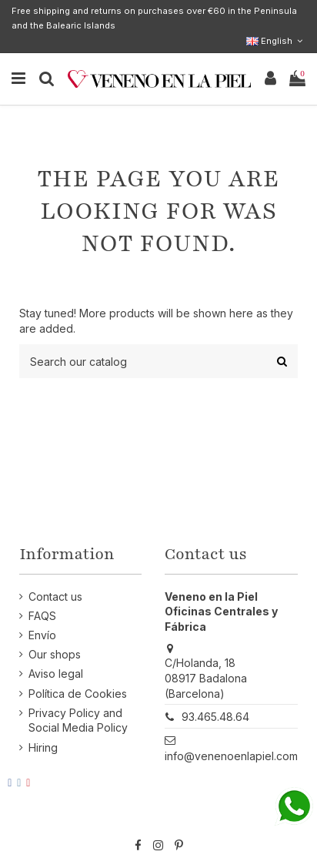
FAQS (42, 616)
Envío (42, 635)
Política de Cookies (78, 694)
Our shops (55, 654)
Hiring (43, 747)
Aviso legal (56, 674)
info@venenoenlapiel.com (231, 756)
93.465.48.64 (215, 717)
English (276, 41)
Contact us (55, 597)
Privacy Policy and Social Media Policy (78, 721)
